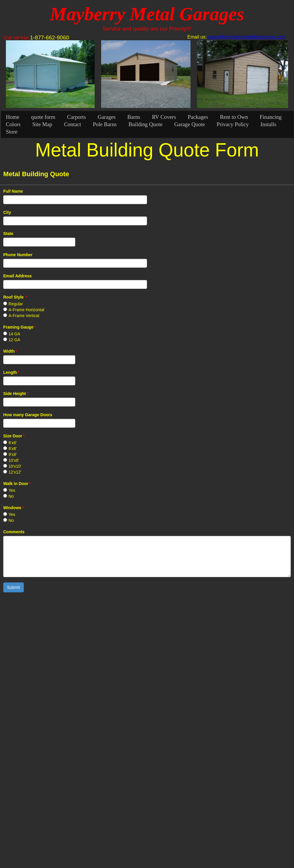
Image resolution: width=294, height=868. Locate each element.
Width (10, 351)
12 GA (14, 340)
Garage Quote (190, 124)
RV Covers (164, 117)
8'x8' (13, 449)
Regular (16, 304)
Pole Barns (105, 124)
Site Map (42, 124)
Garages (107, 117)
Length (11, 372)
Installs (268, 124)
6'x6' (13, 443)
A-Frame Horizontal (26, 310)
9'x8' (13, 454)
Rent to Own (234, 117)
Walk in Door (17, 484)
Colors (13, 124)
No (11, 496)
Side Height (16, 394)
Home (13, 117)
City (7, 212)
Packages (198, 117)
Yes (12, 490)
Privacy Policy (233, 124)
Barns (134, 117)
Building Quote (146, 124)
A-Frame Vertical (24, 316)
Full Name (13, 191)
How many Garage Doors (28, 415)
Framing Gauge (20, 327)
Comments (14, 532)
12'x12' (15, 472)
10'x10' (15, 466)
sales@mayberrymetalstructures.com (247, 37)
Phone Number (18, 255)
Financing (271, 117)
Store (12, 132)
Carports (76, 117)
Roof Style (15, 297)
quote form (43, 117)
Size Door (14, 436)
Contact (73, 124)
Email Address (17, 276)
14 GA (14, 334)
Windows (14, 508)
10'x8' (14, 460)
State (8, 234)
